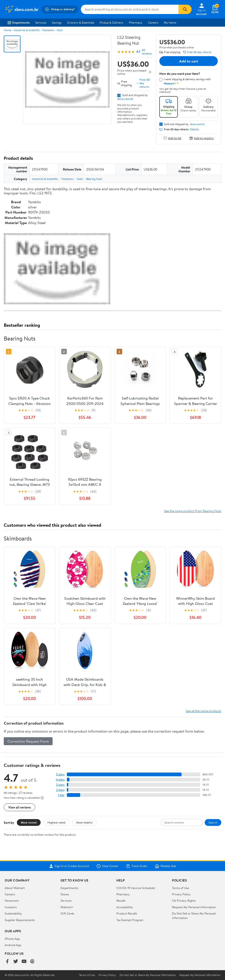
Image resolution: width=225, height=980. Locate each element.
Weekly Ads (165, 866)
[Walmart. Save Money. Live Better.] (22, 9)
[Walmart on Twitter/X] (16, 962)
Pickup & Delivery (112, 22)
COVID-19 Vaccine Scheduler (136, 888)
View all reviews (20, 807)
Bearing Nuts (94, 179)
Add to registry (202, 138)
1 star (61, 795)
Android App (13, 945)
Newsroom (12, 900)
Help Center (107, 866)
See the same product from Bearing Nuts (193, 511)
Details (194, 129)
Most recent (29, 822)
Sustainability (13, 913)
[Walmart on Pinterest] (32, 962)
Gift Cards (67, 913)
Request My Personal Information (194, 907)
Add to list (172, 138)
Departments (19, 22)
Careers (153, 22)
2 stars (60, 790)
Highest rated (56, 822)
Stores (65, 894)
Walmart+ (67, 907)
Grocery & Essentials (81, 22)
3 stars (60, 785)
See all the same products (204, 711)
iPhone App (12, 939)
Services (41, 22)
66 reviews (147, 52)
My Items (170, 22)
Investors (11, 907)
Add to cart (189, 61)
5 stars (60, 774)
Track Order (137, 866)
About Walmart (15, 888)
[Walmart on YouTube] (24, 962)
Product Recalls (127, 913)
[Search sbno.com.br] (130, 9)
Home (7, 30)
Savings (57, 22)
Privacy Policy (181, 894)
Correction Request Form (28, 741)
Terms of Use (180, 888)
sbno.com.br (125, 99)
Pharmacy (136, 22)
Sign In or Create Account (69, 866)
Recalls (121, 900)
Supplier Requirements (20, 920)
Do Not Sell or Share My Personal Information (148, 975)
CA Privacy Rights (184, 900)
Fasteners (48, 30)
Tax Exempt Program (130, 920)
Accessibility (125, 907)
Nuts (60, 30)
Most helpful (84, 822)
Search (213, 822)
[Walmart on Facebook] (7, 962)
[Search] (185, 9)
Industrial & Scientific (27, 30)
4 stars (60, 779)
